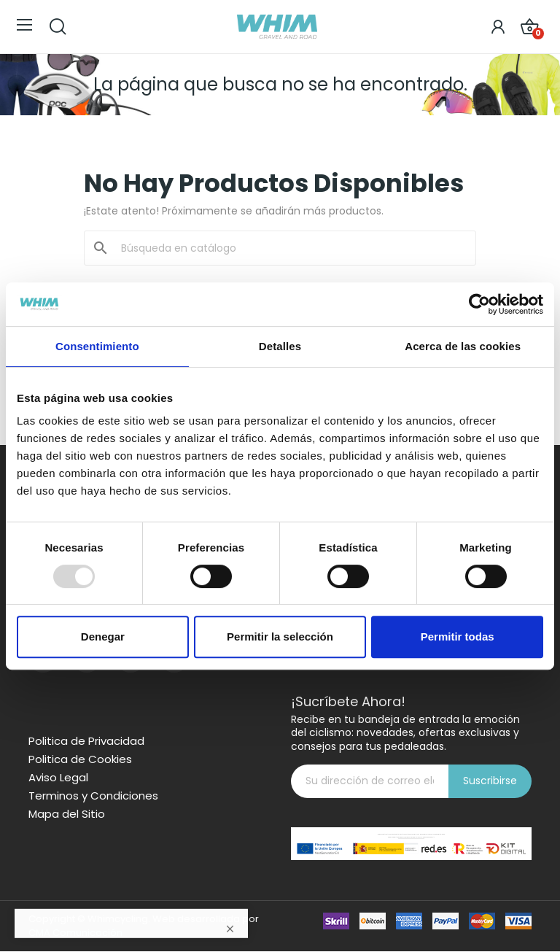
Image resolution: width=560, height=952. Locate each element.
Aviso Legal (58, 778)
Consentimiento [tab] (97, 346)
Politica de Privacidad (86, 741)
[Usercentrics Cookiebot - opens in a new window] (479, 304)
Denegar (103, 636)
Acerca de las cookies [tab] (463, 346)
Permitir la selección (280, 636)
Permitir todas (458, 636)
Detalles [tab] (280, 346)
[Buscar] (289, 248)
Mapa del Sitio (67, 814)
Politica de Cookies (80, 759)
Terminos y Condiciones (93, 796)
